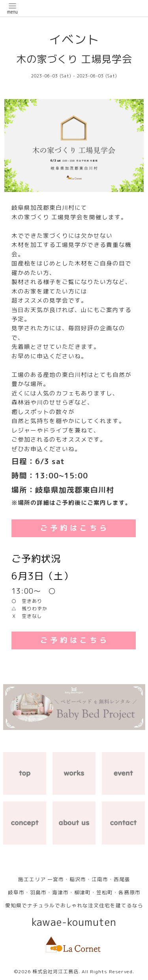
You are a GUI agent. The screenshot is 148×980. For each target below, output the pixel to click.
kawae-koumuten (74, 922)
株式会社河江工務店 (55, 972)
